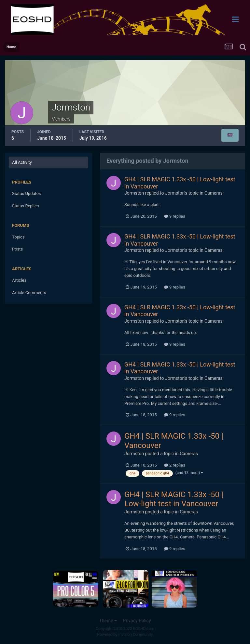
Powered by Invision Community (125, 635)
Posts (17, 249)
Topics (18, 237)
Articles (19, 280)
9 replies (175, 216)
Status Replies (26, 206)
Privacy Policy (137, 621)
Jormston (134, 193)
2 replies (175, 465)
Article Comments (29, 293)
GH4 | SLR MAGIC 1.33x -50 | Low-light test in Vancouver (174, 499)
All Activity (22, 162)
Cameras (214, 193)
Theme (108, 621)
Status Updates (26, 193)
